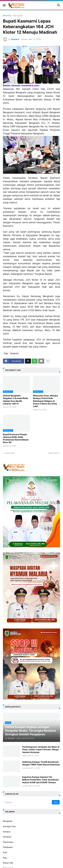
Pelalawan (8, 847)
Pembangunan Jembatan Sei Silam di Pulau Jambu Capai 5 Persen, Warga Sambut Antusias (41, 749)
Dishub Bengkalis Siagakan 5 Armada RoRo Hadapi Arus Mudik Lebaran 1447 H (16, 400)
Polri (5, 852)
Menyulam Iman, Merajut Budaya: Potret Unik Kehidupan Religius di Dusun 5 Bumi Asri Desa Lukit (45, 401)
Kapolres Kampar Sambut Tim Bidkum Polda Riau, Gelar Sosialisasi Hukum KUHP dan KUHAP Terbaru (40, 780)
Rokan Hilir (8, 863)
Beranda (7, 16)
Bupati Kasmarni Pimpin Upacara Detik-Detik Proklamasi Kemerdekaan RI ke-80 (16, 438)
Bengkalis (18, 16)
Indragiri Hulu (9, 826)
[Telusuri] (28, 802)
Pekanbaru (8, 842)
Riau (5, 858)
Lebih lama (53, 453)
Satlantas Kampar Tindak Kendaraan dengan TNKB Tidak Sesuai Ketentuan (41, 763)
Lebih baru (10, 453)
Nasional (7, 837)
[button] (4, 5)
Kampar (7, 832)
